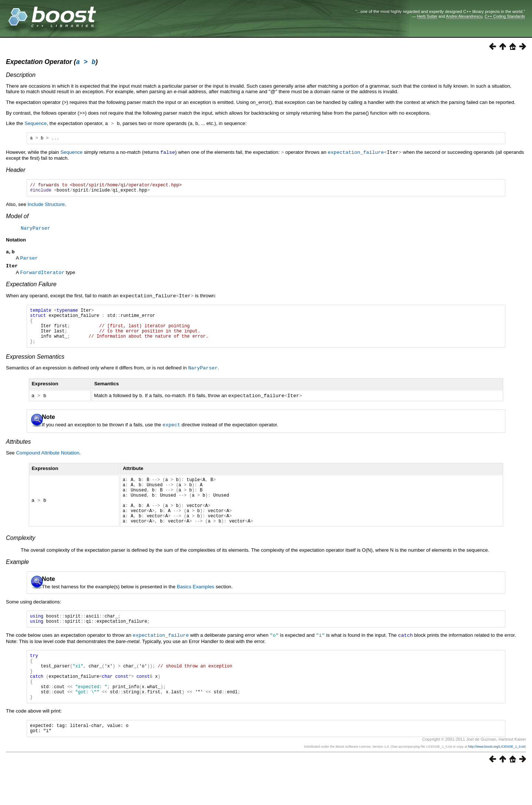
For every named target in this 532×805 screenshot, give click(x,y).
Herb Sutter (427, 16)
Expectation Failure (31, 289)
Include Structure (46, 208)
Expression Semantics (35, 369)
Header (16, 171)
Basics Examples (196, 608)
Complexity (21, 559)
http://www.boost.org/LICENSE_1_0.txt (497, 782)
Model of (17, 220)
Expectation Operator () (52, 63)
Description (21, 76)
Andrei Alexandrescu (464, 16)
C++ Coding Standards (505, 16)
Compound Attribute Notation (47, 464)
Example (17, 583)
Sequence (35, 124)
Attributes (18, 453)
